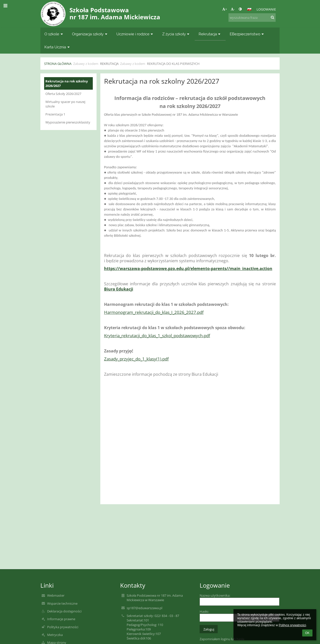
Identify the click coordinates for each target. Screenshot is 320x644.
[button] (249, 9)
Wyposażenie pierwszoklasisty (68, 122)
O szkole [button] (54, 34)
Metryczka (55, 635)
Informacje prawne (61, 619)
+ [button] (225, 9)
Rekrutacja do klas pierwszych (173, 64)
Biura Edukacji (119, 289)
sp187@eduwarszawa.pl (144, 608)
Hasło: (204, 611)
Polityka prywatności (63, 627)
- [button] (233, 9)
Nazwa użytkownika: (215, 595)
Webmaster (56, 595)
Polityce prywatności (292, 625)
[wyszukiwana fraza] (252, 18)
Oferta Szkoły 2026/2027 (63, 94)
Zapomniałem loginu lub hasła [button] (222, 639)
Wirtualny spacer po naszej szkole (65, 104)
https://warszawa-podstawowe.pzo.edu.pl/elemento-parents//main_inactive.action (188, 269)
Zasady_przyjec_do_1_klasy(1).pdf (136, 359)
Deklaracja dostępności (64, 611)
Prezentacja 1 (55, 114)
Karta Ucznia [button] (58, 47)
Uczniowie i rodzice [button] (135, 34)
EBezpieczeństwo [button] (247, 34)
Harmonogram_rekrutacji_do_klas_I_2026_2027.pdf (154, 312)
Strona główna (58, 64)
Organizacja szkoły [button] (90, 34)
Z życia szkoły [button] (176, 34)
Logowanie (266, 9)
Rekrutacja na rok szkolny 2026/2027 (67, 83)
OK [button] (307, 633)
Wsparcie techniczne (62, 603)
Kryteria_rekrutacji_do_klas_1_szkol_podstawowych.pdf (157, 335)
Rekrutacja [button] (210, 34)
